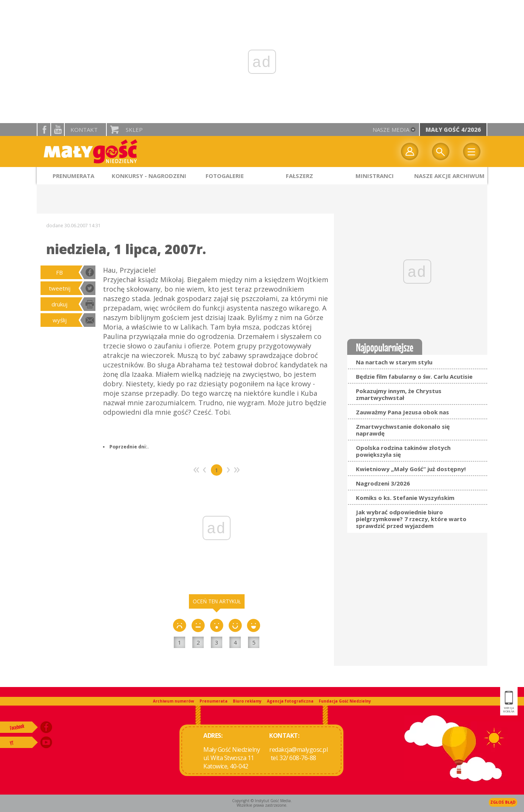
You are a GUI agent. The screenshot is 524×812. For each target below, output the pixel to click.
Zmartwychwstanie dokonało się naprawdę (403, 430)
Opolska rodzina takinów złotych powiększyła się (403, 451)
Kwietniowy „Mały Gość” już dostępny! (411, 469)
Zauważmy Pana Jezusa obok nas (402, 412)
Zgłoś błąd (503, 802)
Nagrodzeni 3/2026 (383, 483)
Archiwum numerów (174, 701)
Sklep (134, 130)
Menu (472, 151)
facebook (44, 130)
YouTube (58, 130)
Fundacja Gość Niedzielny (345, 701)
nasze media (391, 130)
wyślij (60, 320)
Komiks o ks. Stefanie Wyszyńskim (405, 498)
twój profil (410, 151)
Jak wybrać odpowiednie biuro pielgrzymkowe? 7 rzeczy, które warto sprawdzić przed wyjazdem (411, 519)
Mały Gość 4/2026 (453, 130)
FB (59, 272)
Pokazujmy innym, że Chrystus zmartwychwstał (399, 394)
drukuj (59, 304)
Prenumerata (214, 701)
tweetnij (60, 288)
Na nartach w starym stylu (394, 362)
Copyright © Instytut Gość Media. (262, 801)
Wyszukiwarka (441, 151)
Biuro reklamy (247, 701)
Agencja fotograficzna (290, 701)
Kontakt (84, 130)
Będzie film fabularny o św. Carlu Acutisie (414, 376)
